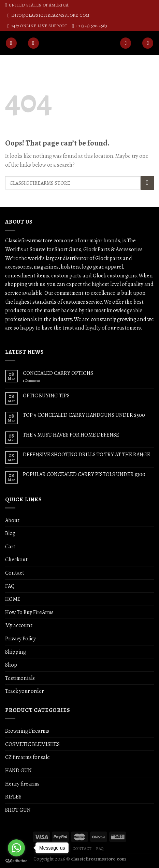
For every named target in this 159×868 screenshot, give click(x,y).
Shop (11, 665)
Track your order (24, 691)
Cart (10, 546)
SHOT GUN (18, 810)
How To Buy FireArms (29, 612)
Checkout (16, 559)
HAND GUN (18, 770)
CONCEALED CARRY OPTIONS (58, 373)
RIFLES (13, 797)
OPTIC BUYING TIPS (46, 395)
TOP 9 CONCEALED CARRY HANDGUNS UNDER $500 (84, 415)
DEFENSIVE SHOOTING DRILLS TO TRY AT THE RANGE (86, 454)
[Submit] (147, 183)
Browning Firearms (27, 731)
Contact (15, 573)
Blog (10, 533)
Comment (32, 380)
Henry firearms (22, 784)
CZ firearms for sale (27, 757)
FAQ (10, 586)
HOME (13, 599)
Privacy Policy (20, 638)
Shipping (16, 652)
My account (19, 625)
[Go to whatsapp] (16, 848)
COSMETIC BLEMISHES (32, 744)
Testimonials (20, 678)
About (12, 520)
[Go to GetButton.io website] (16, 861)
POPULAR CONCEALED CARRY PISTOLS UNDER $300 (84, 474)
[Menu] (11, 43)
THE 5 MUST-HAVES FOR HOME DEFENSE (71, 435)
